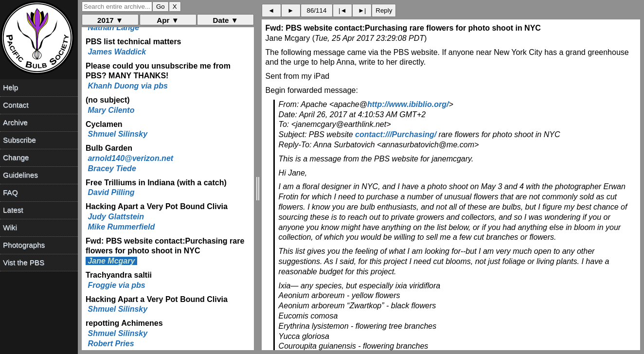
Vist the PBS (24, 262)
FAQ (10, 192)
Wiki (10, 227)
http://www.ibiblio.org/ (408, 104)
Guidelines (20, 175)
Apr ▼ (168, 20)
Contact (16, 105)
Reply (384, 10)
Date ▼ (226, 20)
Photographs (24, 245)
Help (10, 87)
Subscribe (19, 140)
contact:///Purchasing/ (396, 134)
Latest (13, 210)
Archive (15, 122)
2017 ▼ (110, 20)
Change (16, 157)
